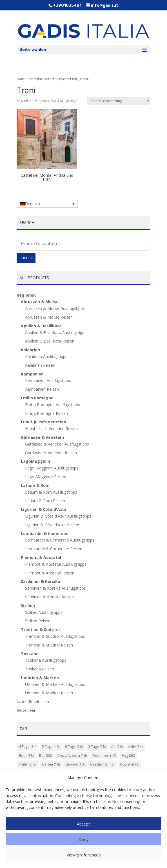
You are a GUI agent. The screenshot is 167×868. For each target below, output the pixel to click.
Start (21, 79)
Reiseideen (26, 710)
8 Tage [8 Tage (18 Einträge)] (97, 747)
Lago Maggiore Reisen (46, 477)
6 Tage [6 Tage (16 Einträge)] (74, 747)
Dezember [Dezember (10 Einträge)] (104, 756)
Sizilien (28, 606)
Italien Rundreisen (33, 702)
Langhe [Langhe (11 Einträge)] (116, 773)
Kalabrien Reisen (40, 365)
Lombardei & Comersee (45, 533)
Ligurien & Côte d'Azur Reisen (52, 525)
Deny (84, 848)
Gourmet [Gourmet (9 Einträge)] (130, 764)
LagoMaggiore (36, 461)
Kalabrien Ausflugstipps (46, 356)
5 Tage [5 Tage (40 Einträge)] (51, 747)
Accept (83, 833)
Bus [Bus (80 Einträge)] (45, 756)
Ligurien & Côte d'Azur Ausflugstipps (58, 516)
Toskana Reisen (40, 669)
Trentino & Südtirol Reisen (49, 645)
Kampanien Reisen (42, 389)
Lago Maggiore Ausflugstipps (52, 468)
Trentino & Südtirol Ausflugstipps (55, 636)
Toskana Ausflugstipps (46, 660)
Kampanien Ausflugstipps (48, 380)
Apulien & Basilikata (41, 326)
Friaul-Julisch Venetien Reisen (51, 429)
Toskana (30, 654)
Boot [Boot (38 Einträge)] (26, 756)
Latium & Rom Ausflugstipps (51, 492)
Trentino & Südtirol (40, 629)
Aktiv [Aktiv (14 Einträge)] (135, 747)
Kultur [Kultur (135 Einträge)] (71, 773)
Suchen (26, 258)
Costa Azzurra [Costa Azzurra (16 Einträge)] (72, 756)
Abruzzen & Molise (40, 302)
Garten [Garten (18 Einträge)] (51, 764)
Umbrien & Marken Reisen (49, 693)
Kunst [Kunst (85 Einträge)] (93, 773)
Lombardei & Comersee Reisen (54, 549)
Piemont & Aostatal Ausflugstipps (56, 564)
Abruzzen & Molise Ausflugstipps (55, 308)
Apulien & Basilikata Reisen (50, 341)
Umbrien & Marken (40, 678)
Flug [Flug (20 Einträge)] (128, 756)
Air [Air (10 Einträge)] (117, 747)
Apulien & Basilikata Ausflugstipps (56, 333)
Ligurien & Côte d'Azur (44, 509)
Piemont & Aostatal (41, 557)
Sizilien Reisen (38, 621)
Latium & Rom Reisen (45, 501)
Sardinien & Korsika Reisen (49, 597)
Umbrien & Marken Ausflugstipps (55, 684)
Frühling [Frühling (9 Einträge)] (28, 764)
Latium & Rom (35, 485)
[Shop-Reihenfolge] (119, 101)
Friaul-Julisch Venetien (44, 422)
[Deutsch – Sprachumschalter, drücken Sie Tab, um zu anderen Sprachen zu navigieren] (47, 204)
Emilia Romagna (37, 398)
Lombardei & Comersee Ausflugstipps (60, 540)
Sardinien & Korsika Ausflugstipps (55, 588)
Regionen (26, 295)
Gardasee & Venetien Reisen (51, 453)
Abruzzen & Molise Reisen (49, 317)
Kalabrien (30, 350)
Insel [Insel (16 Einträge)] (49, 773)
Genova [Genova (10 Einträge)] (75, 764)
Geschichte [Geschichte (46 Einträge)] (102, 764)
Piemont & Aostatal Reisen (50, 573)
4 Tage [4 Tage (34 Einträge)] (28, 747)
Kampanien (32, 374)
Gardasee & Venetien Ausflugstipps (57, 444)
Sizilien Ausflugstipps (44, 612)
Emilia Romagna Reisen (46, 413)
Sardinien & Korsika (41, 581)
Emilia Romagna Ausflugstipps (53, 405)
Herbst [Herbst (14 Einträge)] (28, 773)
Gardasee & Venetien (42, 437)
